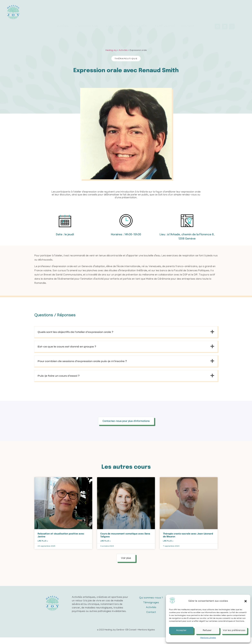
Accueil (63, 15)
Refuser (207, 631)
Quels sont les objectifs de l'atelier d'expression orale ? (75, 356)
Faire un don (165, 15)
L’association (88, 15)
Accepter (181, 631)
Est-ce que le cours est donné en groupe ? (67, 370)
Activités (114, 15)
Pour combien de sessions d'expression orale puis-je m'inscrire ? (82, 385)
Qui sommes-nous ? (151, 604)
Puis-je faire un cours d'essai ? (59, 400)
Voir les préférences (234, 631)
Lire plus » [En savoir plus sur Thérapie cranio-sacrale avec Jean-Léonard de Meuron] (168, 548)
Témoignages (151, 609)
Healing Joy (111, 57)
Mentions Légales (208, 638)
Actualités (139, 15)
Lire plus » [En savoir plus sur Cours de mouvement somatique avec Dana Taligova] (105, 548)
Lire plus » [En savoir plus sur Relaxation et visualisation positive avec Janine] (43, 548)
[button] (246, 601)
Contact (188, 15)
